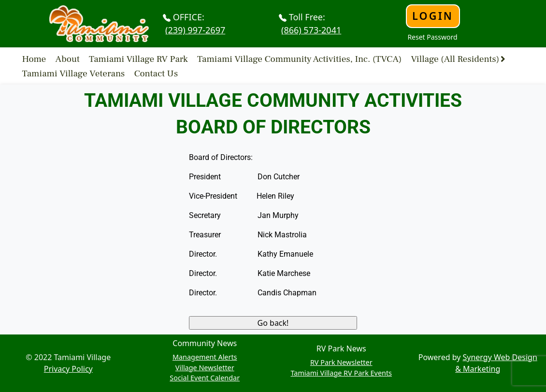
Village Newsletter (205, 368)
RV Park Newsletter (341, 362)
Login (433, 16)
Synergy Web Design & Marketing (496, 363)
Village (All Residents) (455, 58)
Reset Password (432, 37)
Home (34, 58)
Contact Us (156, 73)
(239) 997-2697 (195, 30)
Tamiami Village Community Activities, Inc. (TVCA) (299, 58)
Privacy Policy (68, 369)
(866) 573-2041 (311, 30)
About (68, 58)
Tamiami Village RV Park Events (341, 373)
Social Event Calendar (205, 378)
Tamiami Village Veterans (74, 73)
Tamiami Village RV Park (138, 58)
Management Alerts (205, 357)
